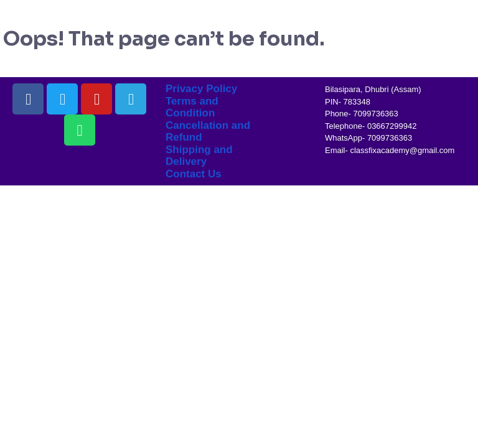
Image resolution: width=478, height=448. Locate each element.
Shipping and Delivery (199, 156)
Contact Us (194, 174)
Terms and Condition (192, 107)
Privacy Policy (201, 89)
